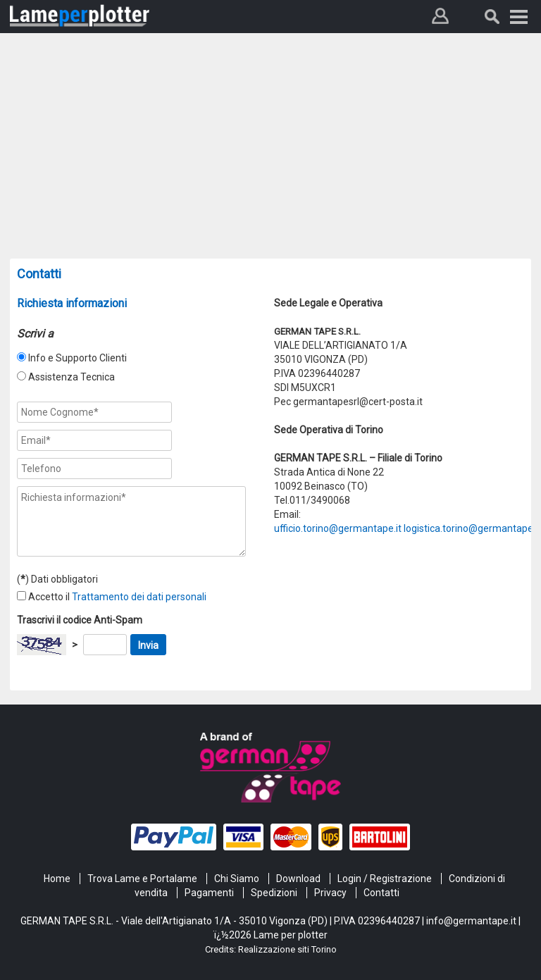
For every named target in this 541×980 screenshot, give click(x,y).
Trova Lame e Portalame (142, 879)
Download (298, 879)
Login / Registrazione (385, 879)
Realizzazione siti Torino (287, 949)
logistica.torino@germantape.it (472, 528)
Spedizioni (274, 893)
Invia (148, 645)
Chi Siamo (237, 879)
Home (57, 879)
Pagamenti (209, 893)
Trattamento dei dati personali (139, 597)
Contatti (381, 893)
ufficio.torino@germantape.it (338, 528)
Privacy (330, 893)
